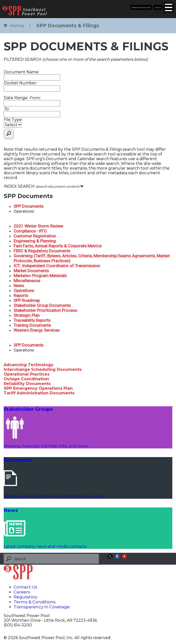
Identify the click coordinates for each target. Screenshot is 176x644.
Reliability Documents (27, 384)
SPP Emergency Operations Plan (38, 388)
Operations (24, 291)
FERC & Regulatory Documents (42, 251)
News (19, 286)
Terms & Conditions (35, 602)
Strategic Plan (27, 315)
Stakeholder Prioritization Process (45, 310)
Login (158, 7)
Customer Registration (35, 236)
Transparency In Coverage (42, 607)
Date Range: (22, 98)
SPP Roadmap (27, 300)
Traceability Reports (32, 320)
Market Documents (31, 271)
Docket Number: (20, 83)
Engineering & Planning (35, 241)
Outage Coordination (26, 379)
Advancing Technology (29, 365)
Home (14, 26)
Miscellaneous (27, 281)
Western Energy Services (37, 330)
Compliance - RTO (30, 231)
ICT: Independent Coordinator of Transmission (57, 266)
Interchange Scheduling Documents (43, 369)
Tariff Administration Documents (39, 393)
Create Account (141, 7)
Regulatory (25, 597)
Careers (22, 592)
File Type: (13, 120)
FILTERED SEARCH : (76, 59)
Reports (21, 295)
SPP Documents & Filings (68, 26)
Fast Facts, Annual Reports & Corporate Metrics (58, 246)
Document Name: (21, 72)
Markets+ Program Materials (40, 276)
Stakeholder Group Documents (42, 305)
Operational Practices (27, 374)
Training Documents (32, 325)
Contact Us (25, 587)
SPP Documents (29, 206)
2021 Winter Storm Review (38, 226)
